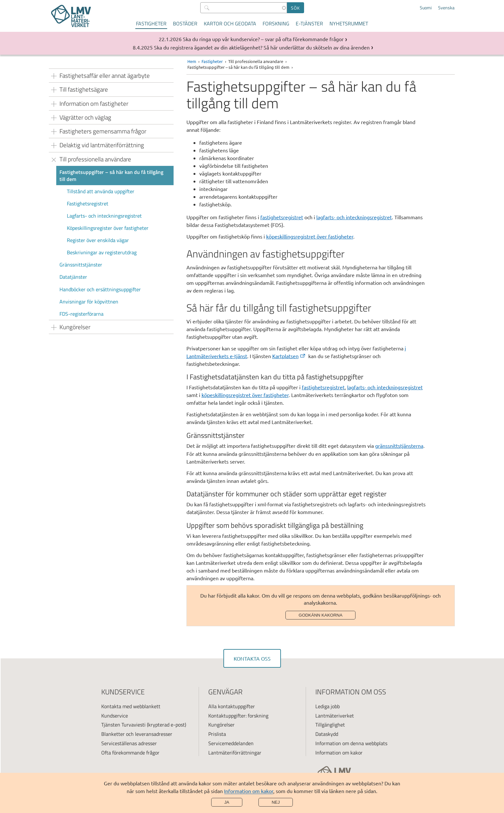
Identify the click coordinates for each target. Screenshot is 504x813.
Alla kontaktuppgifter (232, 706)
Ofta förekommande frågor (130, 753)
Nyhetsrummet (349, 23)
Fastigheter (151, 23)
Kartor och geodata (230, 23)
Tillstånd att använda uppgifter (101, 191)
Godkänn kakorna (320, 615)
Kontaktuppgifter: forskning (238, 716)
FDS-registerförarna (81, 314)
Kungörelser (221, 725)
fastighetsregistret (282, 217)
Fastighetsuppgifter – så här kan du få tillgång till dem (111, 176)
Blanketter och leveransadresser (137, 734)
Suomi (426, 8)
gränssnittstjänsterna (399, 446)
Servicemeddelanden (231, 743)
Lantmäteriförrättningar (235, 753)
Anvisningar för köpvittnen (89, 302)
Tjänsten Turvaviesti (123, 725)
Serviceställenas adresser (129, 743)
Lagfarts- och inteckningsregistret (104, 216)
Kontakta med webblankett (131, 706)
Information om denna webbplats (351, 743)
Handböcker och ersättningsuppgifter (100, 289)
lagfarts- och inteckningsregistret (354, 217)
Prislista (217, 734)
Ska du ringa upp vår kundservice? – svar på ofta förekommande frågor (263, 39)
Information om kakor (249, 791)
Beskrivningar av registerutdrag (102, 252)
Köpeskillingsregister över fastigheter (108, 228)
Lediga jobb (328, 706)
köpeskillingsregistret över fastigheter (310, 236)
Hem (192, 61)
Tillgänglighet (330, 725)
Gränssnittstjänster (81, 265)
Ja (227, 802)
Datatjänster (73, 277)
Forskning (276, 23)
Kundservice (115, 716)
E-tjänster (309, 23)
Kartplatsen (289, 356)
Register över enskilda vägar (98, 240)
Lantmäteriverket (335, 716)
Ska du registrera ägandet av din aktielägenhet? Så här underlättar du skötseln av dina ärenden (262, 47)
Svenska (446, 8)
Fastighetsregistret (88, 203)
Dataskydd (327, 734)
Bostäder (185, 23)
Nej (276, 802)
